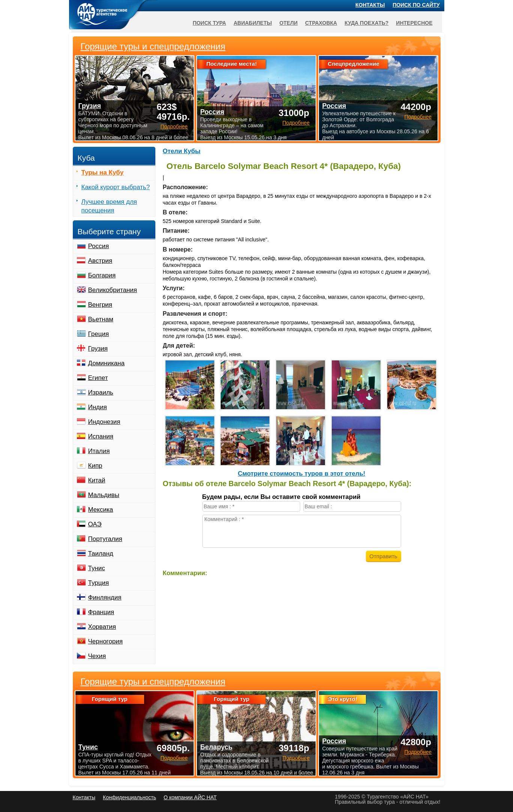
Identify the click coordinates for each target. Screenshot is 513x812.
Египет (98, 378)
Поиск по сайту (416, 5)
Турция (99, 583)
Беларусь (216, 747)
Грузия (98, 349)
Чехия (97, 656)
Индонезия (104, 422)
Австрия (100, 261)
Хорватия (102, 627)
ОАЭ (95, 524)
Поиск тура (209, 23)
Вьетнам (101, 319)
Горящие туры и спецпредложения (153, 682)
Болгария (102, 275)
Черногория (106, 641)
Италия (99, 451)
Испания (101, 436)
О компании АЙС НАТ (190, 797)
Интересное (414, 23)
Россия (99, 246)
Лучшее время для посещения (109, 206)
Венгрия (100, 305)
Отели (288, 23)
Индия (98, 407)
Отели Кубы (182, 151)
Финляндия (105, 597)
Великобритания (113, 290)
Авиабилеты (253, 23)
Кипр (95, 466)
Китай (97, 480)
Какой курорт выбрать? (116, 187)
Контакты (370, 5)
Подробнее (174, 758)
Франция (101, 612)
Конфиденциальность (129, 797)
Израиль (101, 392)
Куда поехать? (366, 23)
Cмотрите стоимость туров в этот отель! (302, 474)
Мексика (101, 510)
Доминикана (106, 363)
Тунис (97, 568)
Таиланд (101, 554)
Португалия (105, 539)
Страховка (321, 23)
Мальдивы (104, 495)
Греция (99, 334)
